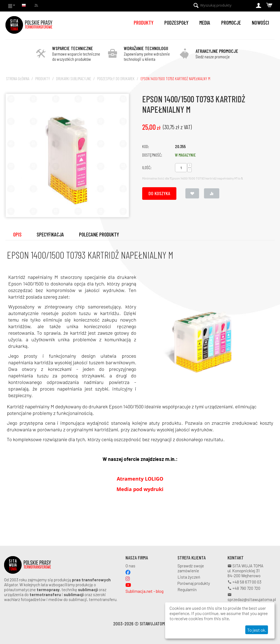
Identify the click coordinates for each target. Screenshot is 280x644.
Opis (17, 234)
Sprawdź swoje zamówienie (191, 568)
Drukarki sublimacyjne (74, 79)
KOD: (146, 146)
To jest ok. (257, 630)
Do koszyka (159, 193)
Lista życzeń (189, 577)
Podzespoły (176, 22)
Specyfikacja (50, 234)
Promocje (231, 22)
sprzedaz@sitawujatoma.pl (252, 597)
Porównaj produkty (194, 583)
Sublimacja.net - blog (145, 591)
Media (205, 22)
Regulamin (187, 590)
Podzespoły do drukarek (116, 79)
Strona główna (18, 79)
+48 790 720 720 (244, 588)
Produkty (144, 22)
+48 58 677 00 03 (244, 582)
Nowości (260, 22)
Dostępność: (152, 155)
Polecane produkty (99, 234)
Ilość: (147, 167)
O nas (130, 566)
